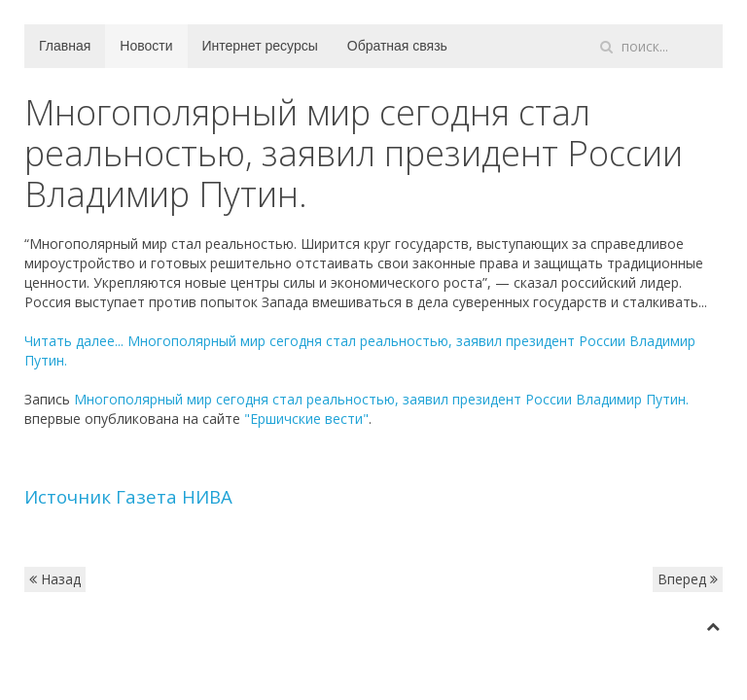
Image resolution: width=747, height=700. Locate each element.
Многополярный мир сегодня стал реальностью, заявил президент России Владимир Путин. (381, 399)
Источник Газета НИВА (128, 496)
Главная (65, 46)
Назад (55, 579)
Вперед (688, 579)
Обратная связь (397, 46)
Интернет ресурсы (260, 46)
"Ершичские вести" (306, 419)
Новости (146, 46)
